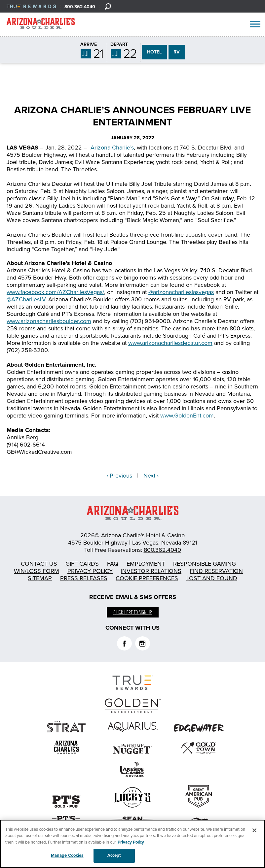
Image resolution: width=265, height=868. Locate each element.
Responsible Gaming (205, 564)
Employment (146, 564)
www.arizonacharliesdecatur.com (170, 343)
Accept (114, 855)
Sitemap (40, 578)
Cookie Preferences (147, 578)
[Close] (254, 830)
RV (177, 52)
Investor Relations (151, 571)
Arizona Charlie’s (112, 148)
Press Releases (84, 578)
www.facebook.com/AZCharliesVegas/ (55, 292)
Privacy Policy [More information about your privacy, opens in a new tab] (131, 842)
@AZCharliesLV (26, 299)
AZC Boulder (41, 25)
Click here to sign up (133, 613)
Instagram (143, 643)
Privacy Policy (90, 571)
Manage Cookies (67, 855)
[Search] (108, 6)
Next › (151, 476)
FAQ (113, 564)
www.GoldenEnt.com (187, 416)
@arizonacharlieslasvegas (181, 292)
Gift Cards (82, 564)
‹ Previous (119, 476)
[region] (132, 844)
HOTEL (154, 52)
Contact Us (39, 564)
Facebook (124, 643)
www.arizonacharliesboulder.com (49, 321)
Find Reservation (216, 571)
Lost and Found (212, 578)
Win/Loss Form (37, 571)
